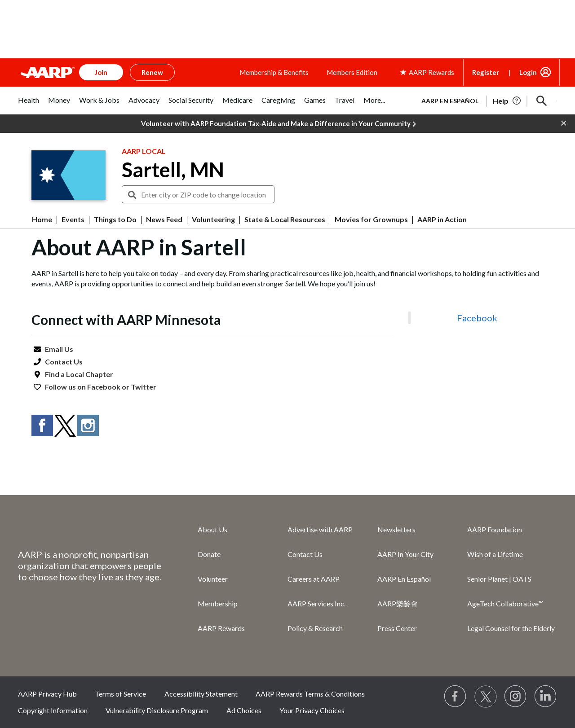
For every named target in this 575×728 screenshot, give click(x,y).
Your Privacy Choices (312, 710)
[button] (542, 101)
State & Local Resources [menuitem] (285, 219)
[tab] (29, 105)
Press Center (397, 628)
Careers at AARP (314, 579)
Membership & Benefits (274, 72)
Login (528, 72)
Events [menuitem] (73, 219)
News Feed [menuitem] (164, 219)
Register (486, 72)
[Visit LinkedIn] (546, 697)
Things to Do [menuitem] (115, 219)
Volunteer (213, 579)
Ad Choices (244, 710)
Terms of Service (120, 694)
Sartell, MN (173, 170)
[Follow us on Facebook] (456, 697)
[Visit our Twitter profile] (486, 697)
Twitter (144, 387)
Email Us (59, 349)
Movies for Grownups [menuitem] (371, 219)
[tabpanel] (485, 100)
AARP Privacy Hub (47, 694)
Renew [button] (152, 72)
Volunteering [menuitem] (213, 219)
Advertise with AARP (320, 529)
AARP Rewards (221, 628)
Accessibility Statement (201, 694)
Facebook (104, 387)
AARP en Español (450, 101)
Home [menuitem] (42, 219)
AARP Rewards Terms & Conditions (310, 694)
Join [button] (101, 72)
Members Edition (352, 72)
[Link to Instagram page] (516, 697)
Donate (209, 554)
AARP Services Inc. (316, 603)
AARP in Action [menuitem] (442, 219)
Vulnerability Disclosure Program (157, 710)
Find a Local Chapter (79, 374)
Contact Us (64, 362)
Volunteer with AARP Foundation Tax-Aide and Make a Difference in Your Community (279, 124)
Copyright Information (53, 710)
